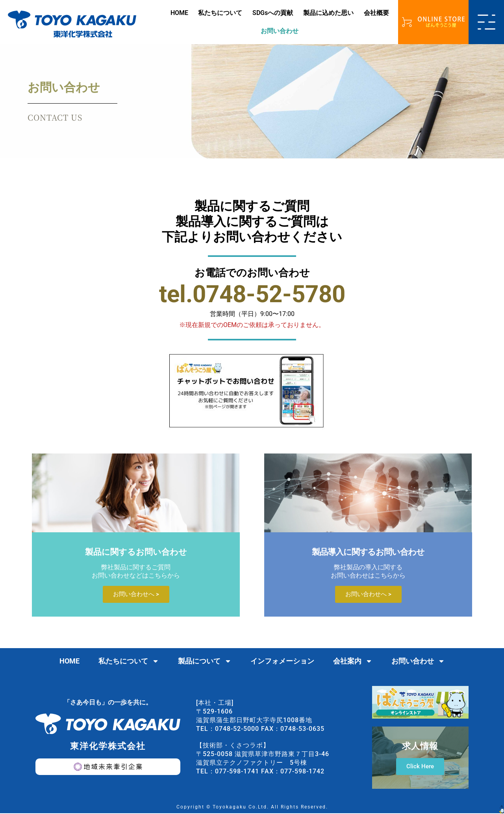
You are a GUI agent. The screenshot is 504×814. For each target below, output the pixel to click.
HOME (179, 13)
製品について (205, 662)
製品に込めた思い (328, 13)
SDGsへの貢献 (273, 13)
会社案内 (353, 662)
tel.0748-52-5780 (252, 294)
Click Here (420, 767)
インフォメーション (282, 662)
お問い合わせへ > (136, 595)
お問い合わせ (280, 31)
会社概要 (376, 13)
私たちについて (220, 13)
